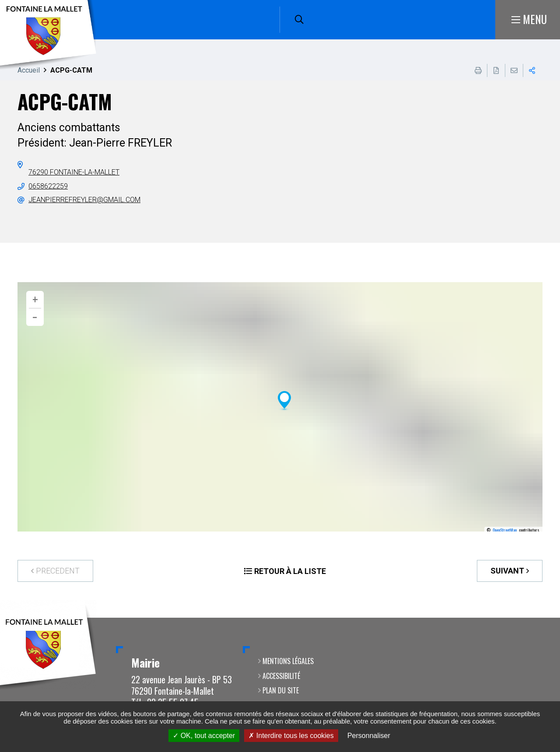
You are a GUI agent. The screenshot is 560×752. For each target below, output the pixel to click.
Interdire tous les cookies (291, 736)
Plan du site (281, 690)
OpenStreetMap (505, 530)
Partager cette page (532, 70)
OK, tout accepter (204, 736)
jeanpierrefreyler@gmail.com (84, 200)
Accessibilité (281, 676)
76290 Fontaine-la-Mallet (74, 172)
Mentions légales (288, 661)
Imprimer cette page (478, 70)
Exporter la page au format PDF (496, 70)
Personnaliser (369, 736)
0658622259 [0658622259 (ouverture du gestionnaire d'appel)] (48, 186)
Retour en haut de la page (540, 618)
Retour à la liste (290, 571)
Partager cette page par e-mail (514, 70)
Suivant (507, 571)
